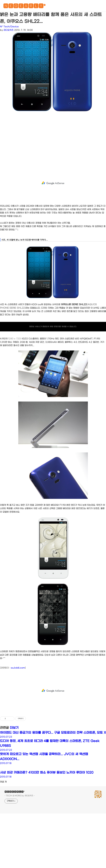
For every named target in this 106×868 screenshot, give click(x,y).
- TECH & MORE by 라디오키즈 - (20, 796)
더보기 (14, 728)
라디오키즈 (9, 30)
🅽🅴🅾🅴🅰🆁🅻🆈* (24, 7)
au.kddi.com (18, 668)
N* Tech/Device (9, 27)
